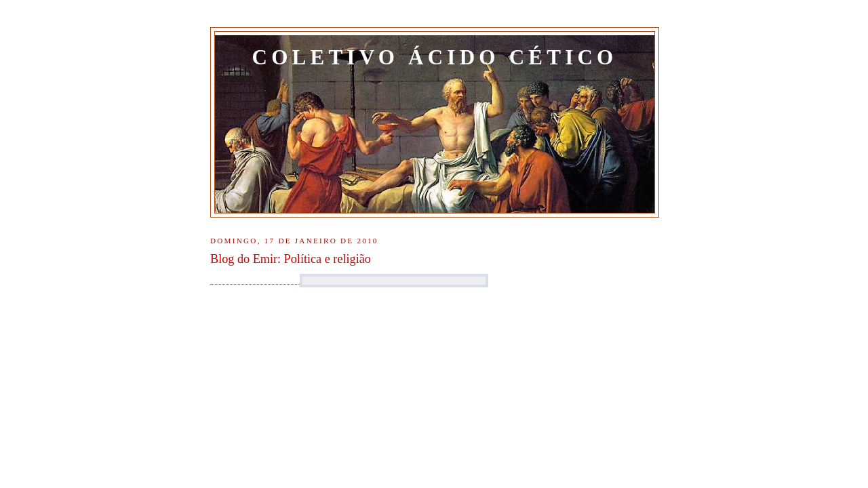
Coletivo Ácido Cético (435, 57)
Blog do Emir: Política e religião (291, 259)
